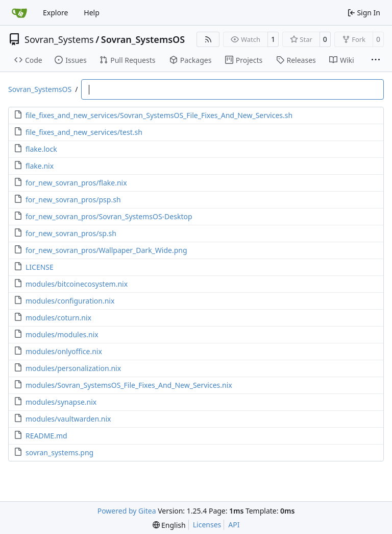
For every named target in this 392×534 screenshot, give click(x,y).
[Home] (19, 13)
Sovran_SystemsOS (143, 39)
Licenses (207, 525)
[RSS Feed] (208, 39)
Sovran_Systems (59, 39)
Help (92, 13)
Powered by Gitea (127, 511)
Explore (55, 13)
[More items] (376, 60)
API (234, 525)
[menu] (169, 525)
